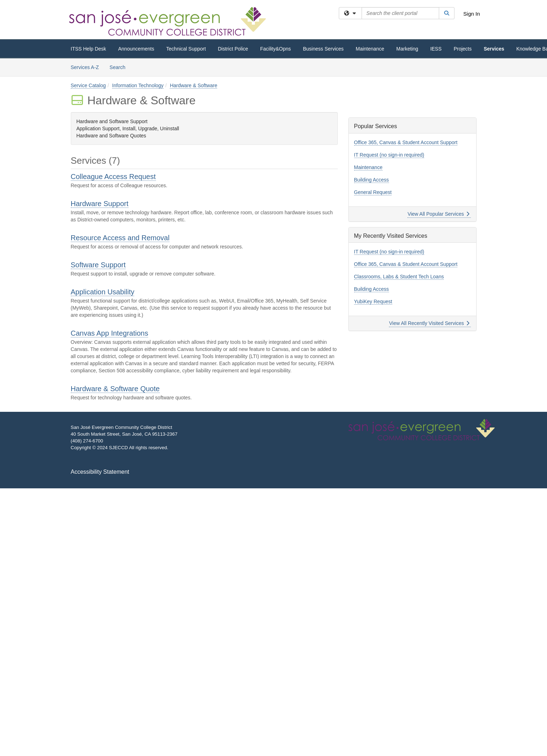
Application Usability (103, 292)
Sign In (472, 14)
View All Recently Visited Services (429, 323)
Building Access (372, 180)
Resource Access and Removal (120, 238)
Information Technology (138, 85)
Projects (463, 49)
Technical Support (186, 49)
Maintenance (370, 49)
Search (120, 67)
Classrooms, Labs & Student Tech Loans (399, 277)
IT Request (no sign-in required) (389, 155)
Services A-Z (85, 67)
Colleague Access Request (113, 177)
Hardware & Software (193, 85)
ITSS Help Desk (89, 49)
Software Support (98, 265)
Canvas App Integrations (110, 333)
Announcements (136, 49)
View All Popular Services (438, 214)
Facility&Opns (275, 49)
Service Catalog (88, 85)
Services (494, 49)
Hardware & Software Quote (115, 389)
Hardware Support (100, 204)
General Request (373, 192)
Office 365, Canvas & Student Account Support (406, 142)
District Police (233, 49)
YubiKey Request (373, 301)
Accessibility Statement (100, 472)
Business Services (323, 49)
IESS (436, 49)
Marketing (407, 49)
